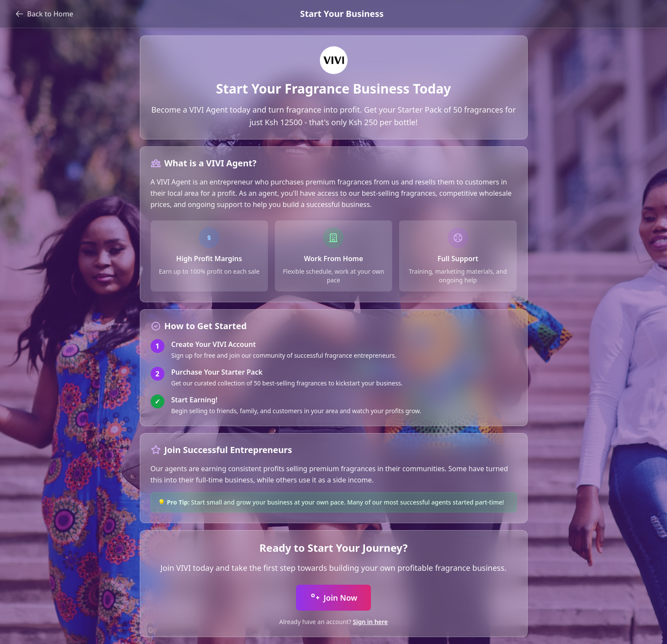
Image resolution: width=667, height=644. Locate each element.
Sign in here (370, 622)
